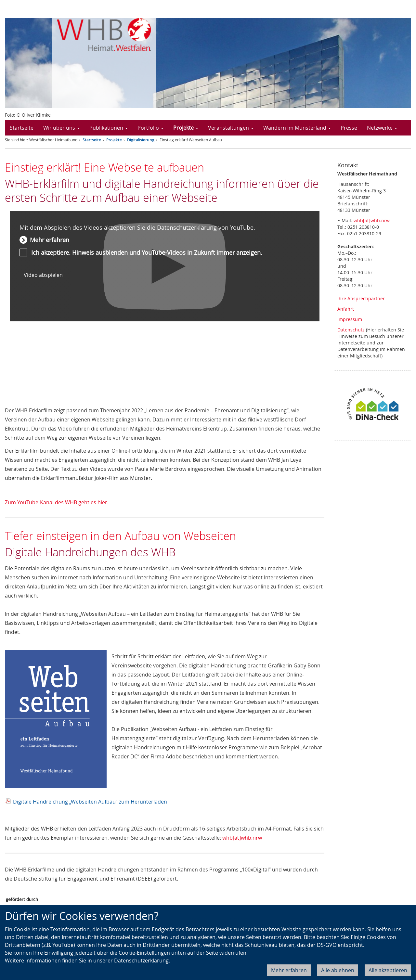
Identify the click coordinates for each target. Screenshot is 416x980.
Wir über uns (61, 128)
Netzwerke (382, 128)
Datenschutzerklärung (141, 961)
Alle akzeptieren (388, 970)
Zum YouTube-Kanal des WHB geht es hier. (57, 502)
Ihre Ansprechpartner (361, 298)
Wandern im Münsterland (297, 128)
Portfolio (150, 128)
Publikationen (109, 128)
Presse (349, 128)
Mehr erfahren (289, 970)
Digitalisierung (141, 140)
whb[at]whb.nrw (242, 838)
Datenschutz (351, 330)
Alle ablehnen (338, 970)
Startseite (22, 128)
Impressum (350, 319)
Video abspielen (43, 275)
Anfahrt (346, 309)
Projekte (186, 128)
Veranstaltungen (231, 128)
